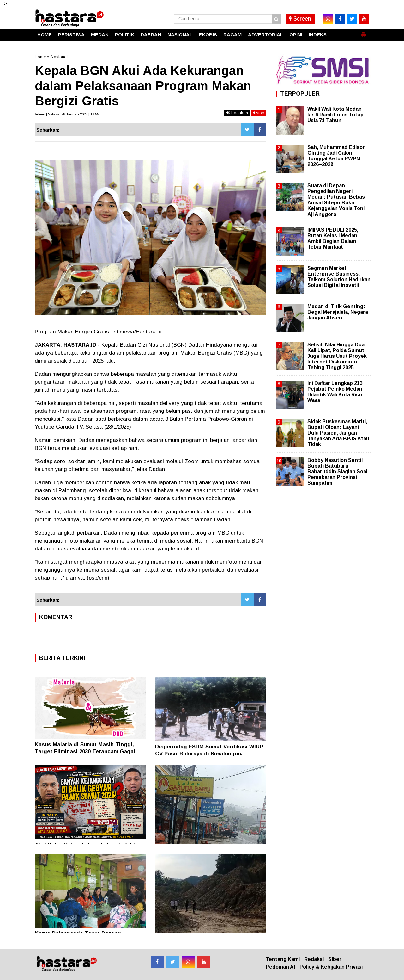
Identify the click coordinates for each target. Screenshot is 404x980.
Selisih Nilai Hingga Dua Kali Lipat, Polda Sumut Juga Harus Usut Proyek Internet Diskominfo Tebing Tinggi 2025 (337, 356)
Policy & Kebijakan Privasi (331, 967)
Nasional (59, 57)
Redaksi (314, 959)
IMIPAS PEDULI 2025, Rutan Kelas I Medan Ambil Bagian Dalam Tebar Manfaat (333, 239)
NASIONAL (180, 35)
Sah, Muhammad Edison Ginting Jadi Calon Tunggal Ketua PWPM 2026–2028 (337, 156)
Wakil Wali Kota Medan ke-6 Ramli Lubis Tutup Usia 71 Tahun (335, 115)
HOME (45, 35)
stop (259, 113)
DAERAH (151, 35)
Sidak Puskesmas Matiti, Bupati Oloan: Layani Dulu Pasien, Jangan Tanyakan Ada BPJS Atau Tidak (338, 433)
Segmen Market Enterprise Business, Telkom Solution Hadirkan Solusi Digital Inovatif (339, 277)
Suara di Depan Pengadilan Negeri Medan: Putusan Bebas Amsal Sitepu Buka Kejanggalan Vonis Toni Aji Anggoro (336, 200)
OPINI (296, 35)
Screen (300, 19)
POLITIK (125, 35)
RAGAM (232, 35)
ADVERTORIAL (265, 35)
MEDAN (100, 35)
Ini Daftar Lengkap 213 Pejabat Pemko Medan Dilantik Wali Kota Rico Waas (335, 392)
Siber (335, 959)
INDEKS (318, 35)
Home (40, 57)
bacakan (237, 113)
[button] (363, 32)
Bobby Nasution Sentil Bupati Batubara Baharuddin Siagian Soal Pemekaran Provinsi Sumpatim (337, 472)
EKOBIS (208, 35)
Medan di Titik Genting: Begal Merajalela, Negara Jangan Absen (338, 312)
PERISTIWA (71, 35)
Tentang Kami (283, 959)
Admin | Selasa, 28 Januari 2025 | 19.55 (67, 114)
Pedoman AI (280, 967)
